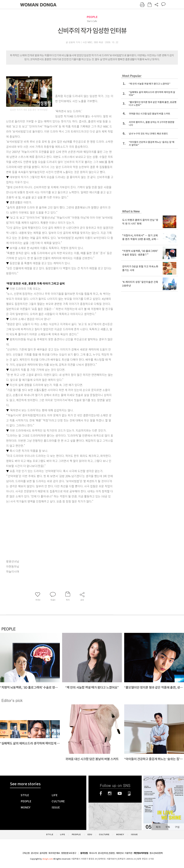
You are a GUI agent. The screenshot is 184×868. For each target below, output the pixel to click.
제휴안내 (120, 853)
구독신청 (26, 853)
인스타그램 (110, 793)
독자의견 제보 (54, 853)
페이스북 (101, 793)
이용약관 (128, 853)
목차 (158, 827)
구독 (168, 827)
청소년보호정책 (156, 853)
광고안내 (35, 853)
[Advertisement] (52, 528)
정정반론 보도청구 (69, 853)
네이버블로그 (129, 793)
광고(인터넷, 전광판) (106, 853)
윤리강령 (43, 853)
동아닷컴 (84, 853)
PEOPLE (92, 17)
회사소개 (93, 853)
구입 (177, 827)
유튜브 (120, 793)
